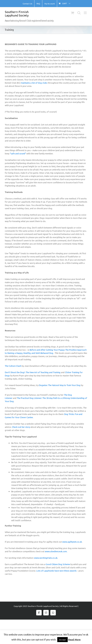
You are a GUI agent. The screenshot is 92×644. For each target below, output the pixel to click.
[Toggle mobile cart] (73, 13)
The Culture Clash (13, 366)
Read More (74, 639)
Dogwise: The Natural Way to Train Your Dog (60, 385)
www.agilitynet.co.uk (72, 542)
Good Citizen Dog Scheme (58, 564)
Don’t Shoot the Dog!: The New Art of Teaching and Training (33, 372)
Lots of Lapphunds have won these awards (56, 571)
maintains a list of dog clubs (34, 83)
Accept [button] (62, 640)
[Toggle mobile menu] (85, 13)
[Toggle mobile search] (79, 13)
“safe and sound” (18, 153)
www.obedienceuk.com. (56, 551)
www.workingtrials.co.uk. (46, 558)
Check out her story (21, 427)
